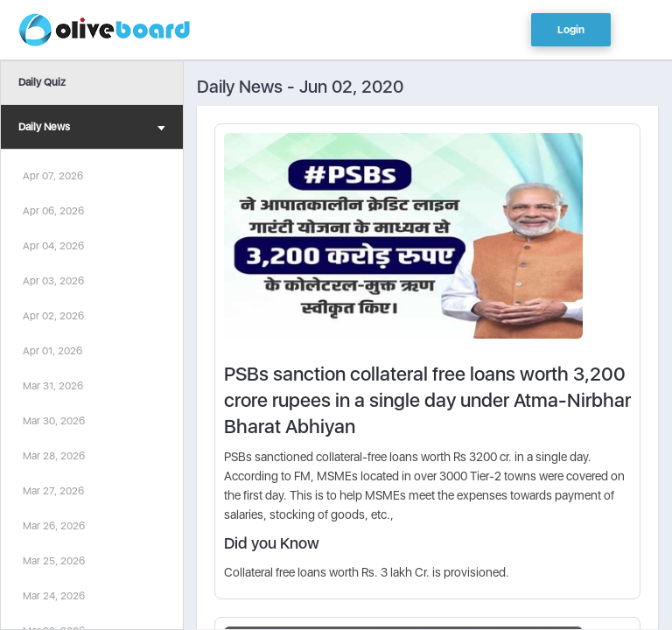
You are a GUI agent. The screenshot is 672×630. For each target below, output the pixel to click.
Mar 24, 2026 (54, 596)
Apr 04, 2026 (53, 246)
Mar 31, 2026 (53, 386)
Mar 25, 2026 (54, 561)
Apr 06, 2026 (53, 211)
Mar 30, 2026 (54, 421)
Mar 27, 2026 (53, 491)
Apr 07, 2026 (53, 176)
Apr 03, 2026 (53, 281)
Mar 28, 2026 (54, 456)
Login (571, 30)
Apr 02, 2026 (53, 316)
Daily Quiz (42, 82)
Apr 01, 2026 (52, 351)
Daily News (92, 129)
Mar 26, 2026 (54, 526)
